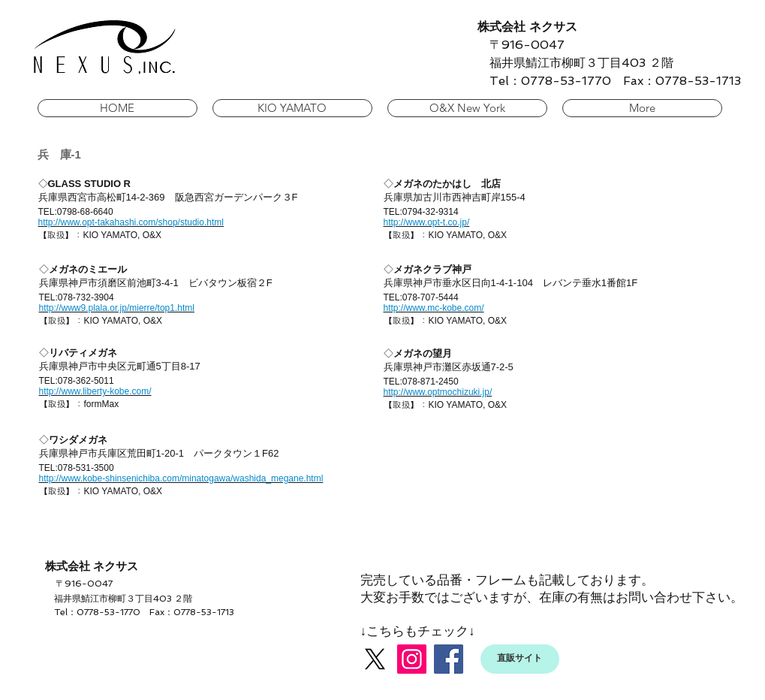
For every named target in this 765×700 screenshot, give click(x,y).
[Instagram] (412, 659)
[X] (375, 659)
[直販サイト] (520, 659)
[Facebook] (449, 659)
